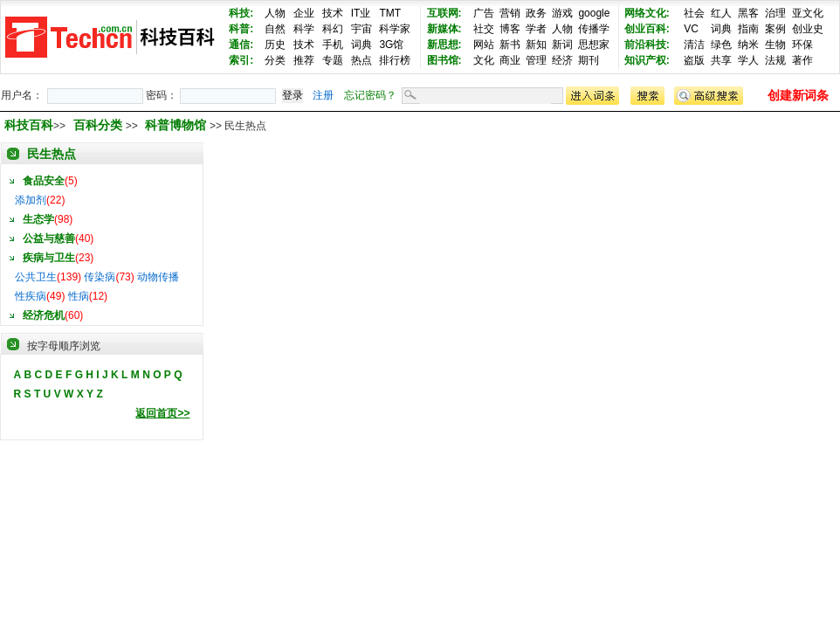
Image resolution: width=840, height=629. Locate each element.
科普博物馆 (177, 125)
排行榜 (395, 60)
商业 (510, 60)
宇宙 (361, 29)
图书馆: (444, 60)
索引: (241, 60)
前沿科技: (647, 45)
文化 (484, 60)
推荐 (304, 60)
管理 (536, 60)
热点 (361, 60)
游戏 (562, 13)
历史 (275, 45)
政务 (536, 13)
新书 (510, 45)
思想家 (594, 45)
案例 (775, 29)
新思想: (444, 45)
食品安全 (44, 181)
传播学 (594, 29)
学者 (536, 29)
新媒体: (444, 29)
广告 (484, 13)
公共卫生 (36, 277)
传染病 (100, 277)
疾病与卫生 (49, 258)
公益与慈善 (49, 238)
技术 (333, 13)
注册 (323, 95)
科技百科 (29, 125)
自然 (275, 29)
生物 (775, 45)
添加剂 (31, 200)
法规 (775, 60)
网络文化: (647, 13)
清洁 (694, 45)
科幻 (333, 29)
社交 (484, 29)
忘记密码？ (370, 95)
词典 (361, 45)
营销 (510, 13)
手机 (333, 45)
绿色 (721, 45)
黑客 (748, 13)
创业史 (808, 29)
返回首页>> (162, 413)
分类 (275, 60)
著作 (802, 60)
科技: (241, 13)
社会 (694, 13)
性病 (79, 296)
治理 (775, 13)
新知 (536, 45)
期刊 (589, 60)
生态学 (38, 219)
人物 (275, 13)
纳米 (748, 45)
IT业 (361, 13)
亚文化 (808, 13)
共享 (721, 60)
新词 (562, 45)
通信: (241, 45)
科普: (241, 29)
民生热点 (52, 154)
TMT (390, 13)
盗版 (694, 60)
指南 (748, 29)
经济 (562, 60)
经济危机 (44, 315)
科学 (304, 29)
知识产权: (647, 60)
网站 (484, 45)
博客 (510, 29)
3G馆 (391, 45)
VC (691, 29)
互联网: (444, 13)
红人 (721, 13)
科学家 (395, 29)
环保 (802, 45)
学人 (748, 60)
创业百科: (647, 29)
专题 (333, 60)
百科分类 (98, 125)
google (594, 13)
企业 (304, 13)
